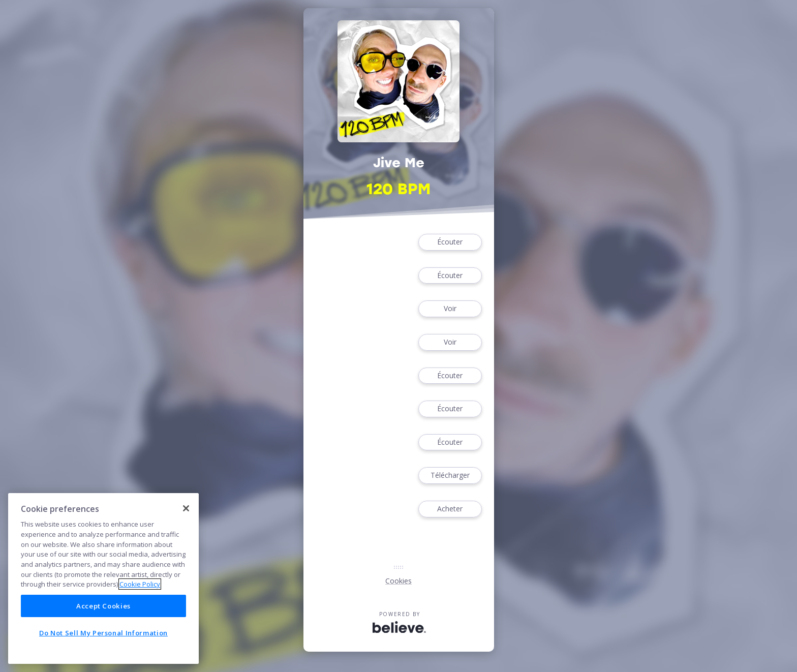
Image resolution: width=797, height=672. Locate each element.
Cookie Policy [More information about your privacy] (140, 584)
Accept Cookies (103, 606)
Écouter (450, 242)
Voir (450, 309)
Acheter (450, 509)
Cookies (398, 581)
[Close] (186, 508)
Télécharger (450, 476)
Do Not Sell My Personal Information (103, 633)
